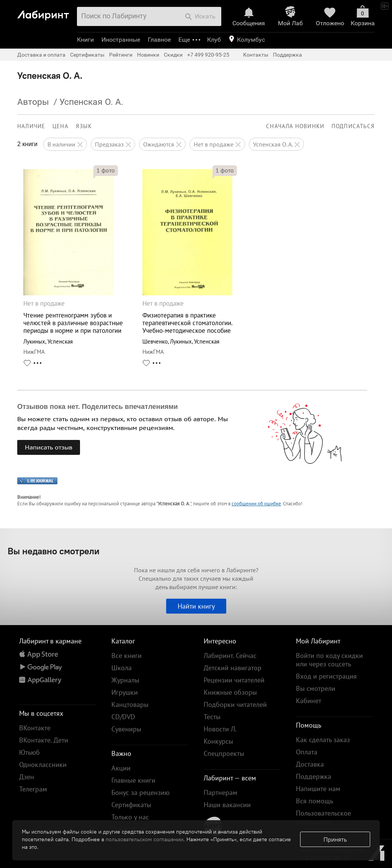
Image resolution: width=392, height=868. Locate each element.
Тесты (212, 717)
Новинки (148, 55)
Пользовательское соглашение (323, 817)
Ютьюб (29, 752)
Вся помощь (314, 801)
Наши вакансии (227, 805)
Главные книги (133, 780)
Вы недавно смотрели (54, 551)
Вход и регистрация (326, 676)
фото (106, 170)
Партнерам (220, 792)
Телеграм (33, 789)
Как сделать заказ (323, 740)
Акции (121, 768)
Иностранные (121, 40)
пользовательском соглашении (145, 839)
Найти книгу (196, 606)
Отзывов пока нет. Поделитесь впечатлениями (98, 407)
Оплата (307, 752)
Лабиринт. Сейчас (230, 655)
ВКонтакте (35, 728)
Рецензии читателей (234, 680)
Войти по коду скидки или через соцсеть (329, 660)
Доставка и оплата (41, 55)
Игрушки (125, 692)
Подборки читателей (235, 704)
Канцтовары (130, 704)
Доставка (310, 764)
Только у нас (130, 817)
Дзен (27, 777)
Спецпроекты (224, 753)
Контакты (256, 55)
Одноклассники (43, 765)
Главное (159, 40)
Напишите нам (318, 789)
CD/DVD (123, 717)
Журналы (125, 680)
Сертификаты (87, 55)
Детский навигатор (233, 668)
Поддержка (287, 55)
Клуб (214, 40)
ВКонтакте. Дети (44, 740)
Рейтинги (121, 55)
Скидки (173, 55)
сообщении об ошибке (256, 504)
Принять (335, 839)
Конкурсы (218, 741)
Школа (122, 668)
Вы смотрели (316, 688)
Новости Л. (220, 729)
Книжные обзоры (230, 692)
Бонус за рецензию (140, 792)
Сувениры (126, 729)
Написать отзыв (49, 447)
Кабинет (309, 701)
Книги (85, 40)
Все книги (127, 655)
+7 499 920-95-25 (208, 55)
